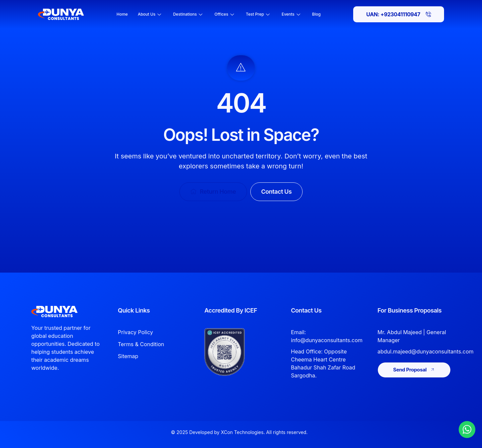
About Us (149, 14)
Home (122, 14)
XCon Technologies (242, 432)
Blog (317, 14)
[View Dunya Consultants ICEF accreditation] (235, 352)
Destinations (188, 14)
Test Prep (258, 14)
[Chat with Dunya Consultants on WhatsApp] (467, 429)
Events (291, 14)
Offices (224, 14)
